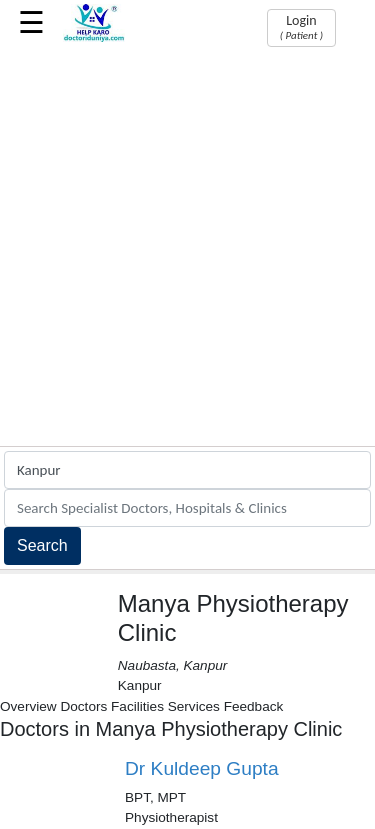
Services (194, 706)
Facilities (137, 706)
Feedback (254, 706)
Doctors (83, 706)
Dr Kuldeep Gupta (202, 768)
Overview (28, 706)
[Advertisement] (187, 248)
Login (301, 27)
